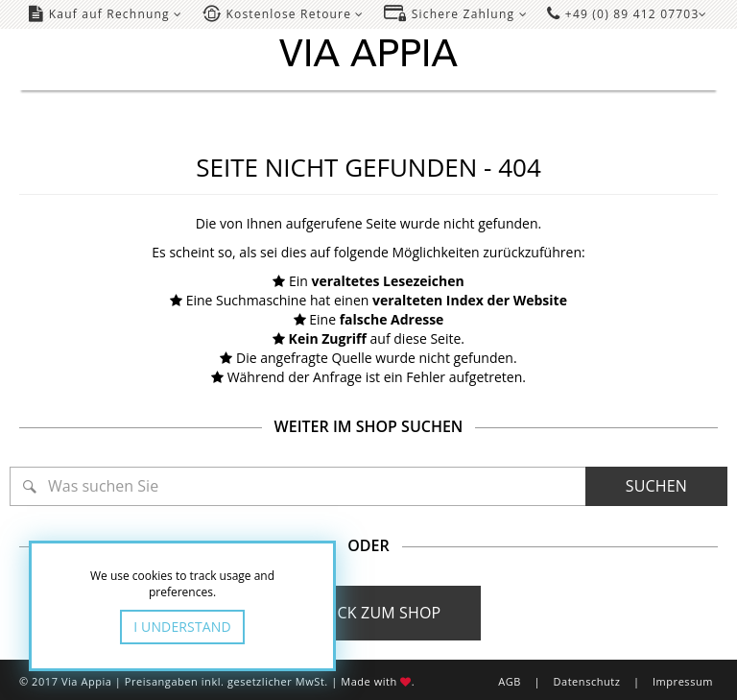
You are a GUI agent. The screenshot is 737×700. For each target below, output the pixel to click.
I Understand (182, 627)
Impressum (683, 681)
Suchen (656, 486)
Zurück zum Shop (369, 613)
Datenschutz (586, 681)
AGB (510, 681)
